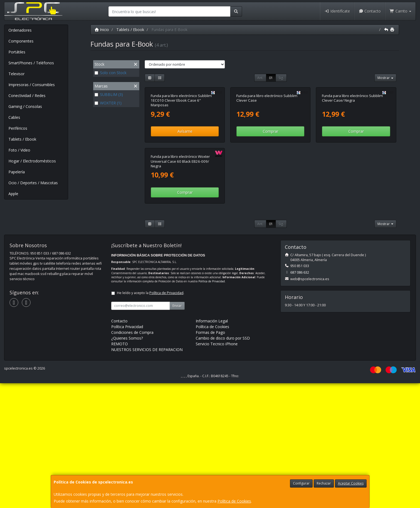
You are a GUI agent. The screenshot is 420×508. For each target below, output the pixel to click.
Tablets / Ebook (22, 139)
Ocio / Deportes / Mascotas (33, 183)
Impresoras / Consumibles (32, 85)
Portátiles (17, 52)
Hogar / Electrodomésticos (32, 161)
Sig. (281, 78)
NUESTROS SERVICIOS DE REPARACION (147, 474)
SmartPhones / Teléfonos (31, 63)
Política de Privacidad (212, 406)
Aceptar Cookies (351, 483)
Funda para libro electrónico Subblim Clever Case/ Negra (352, 160)
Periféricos (18, 128)
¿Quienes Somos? (127, 463)
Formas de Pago (210, 457)
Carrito (400, 11)
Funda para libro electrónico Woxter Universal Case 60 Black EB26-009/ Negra (180, 286)
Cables (14, 117)
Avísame (185, 194)
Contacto (370, 11)
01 (271, 78)
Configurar (301, 483)
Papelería (17, 172)
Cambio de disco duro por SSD (223, 463)
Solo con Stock (111, 73)
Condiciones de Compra (132, 457)
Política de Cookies (234, 501)
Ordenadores (20, 30)
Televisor (16, 74)
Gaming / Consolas (25, 106)
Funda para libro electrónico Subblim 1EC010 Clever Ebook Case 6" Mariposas (181, 163)
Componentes (21, 41)
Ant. (260, 78)
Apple (13, 194)
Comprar (271, 194)
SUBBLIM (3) (109, 94)
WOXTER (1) (108, 103)
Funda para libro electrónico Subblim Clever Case (267, 160)
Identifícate (337, 11)
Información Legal (212, 446)
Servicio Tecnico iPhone (217, 469)
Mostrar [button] (385, 78)
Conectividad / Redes (27, 96)
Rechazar (324, 483)
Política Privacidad (127, 451)
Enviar (177, 430)
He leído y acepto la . (151, 418)
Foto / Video (19, 150)
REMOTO (120, 469)
